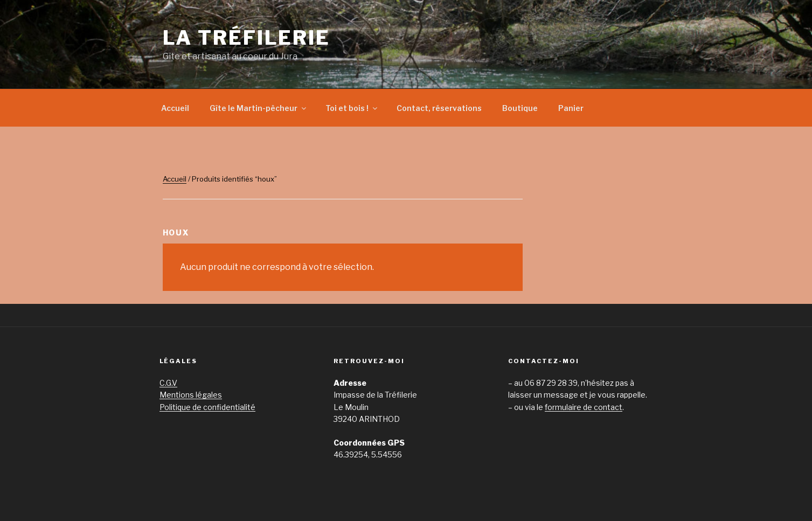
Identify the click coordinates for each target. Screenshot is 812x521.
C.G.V (168, 383)
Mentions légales (191, 395)
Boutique (520, 108)
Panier (571, 108)
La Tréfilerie (247, 38)
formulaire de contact (584, 407)
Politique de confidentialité (207, 407)
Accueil (175, 108)
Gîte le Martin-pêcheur (259, 108)
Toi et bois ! (352, 108)
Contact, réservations (439, 108)
